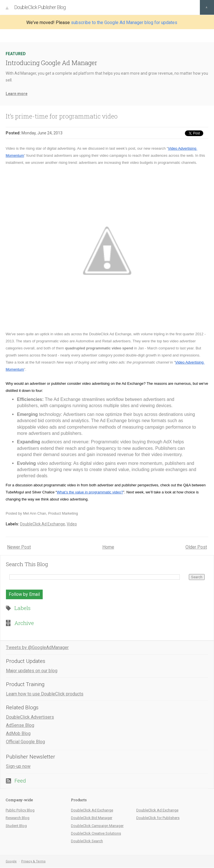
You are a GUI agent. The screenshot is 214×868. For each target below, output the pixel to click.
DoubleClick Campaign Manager (97, 826)
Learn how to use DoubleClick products (45, 694)
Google (11, 861)
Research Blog (18, 818)
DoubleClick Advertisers (30, 717)
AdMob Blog (18, 733)
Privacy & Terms (33, 861)
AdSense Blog (20, 725)
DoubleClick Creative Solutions (96, 833)
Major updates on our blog (32, 671)
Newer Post (19, 547)
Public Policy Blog (20, 810)
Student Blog (16, 826)
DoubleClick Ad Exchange (43, 524)
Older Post (196, 547)
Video (72, 524)
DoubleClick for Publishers (158, 818)
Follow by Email (24, 594)
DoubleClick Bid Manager (92, 818)
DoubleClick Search (87, 841)
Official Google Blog (25, 742)
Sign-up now (18, 766)
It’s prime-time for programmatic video (62, 116)
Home (108, 547)
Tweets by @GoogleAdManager (37, 647)
